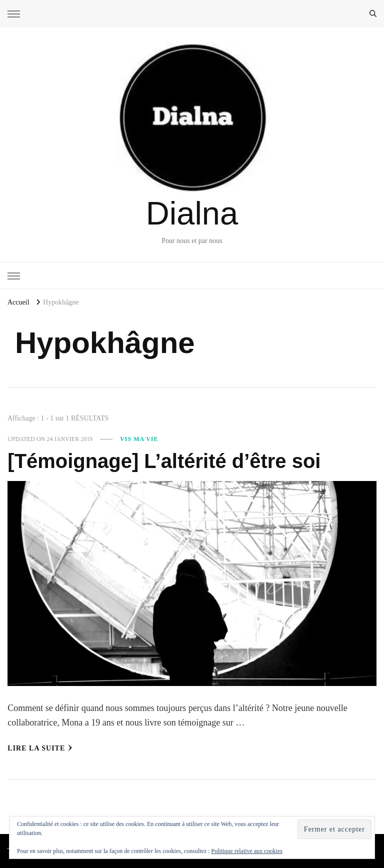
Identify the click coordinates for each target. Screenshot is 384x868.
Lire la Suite (40, 748)
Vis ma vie (139, 439)
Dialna (192, 213)
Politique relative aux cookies (247, 851)
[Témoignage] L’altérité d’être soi (164, 461)
